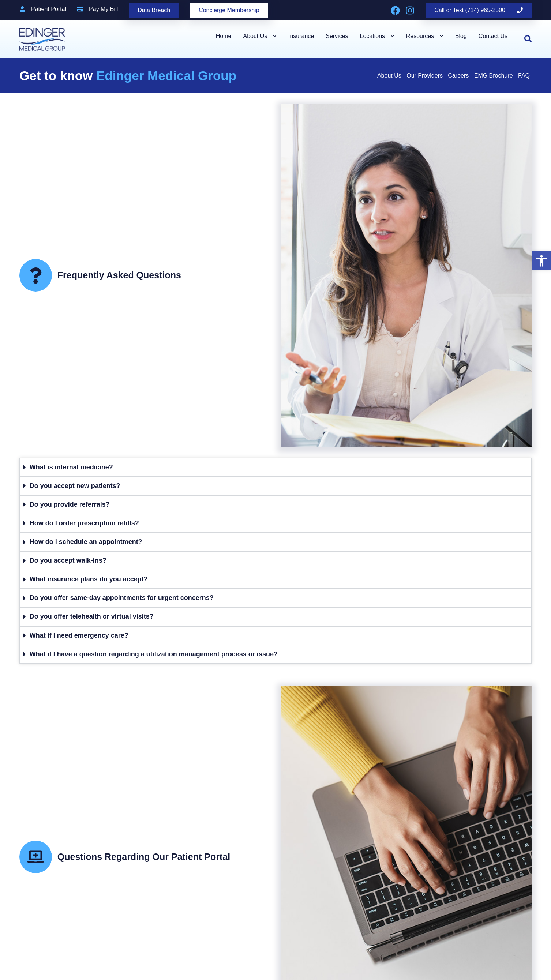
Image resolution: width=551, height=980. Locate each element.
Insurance (301, 36)
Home (224, 36)
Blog (461, 36)
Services (337, 36)
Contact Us (493, 36)
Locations (377, 36)
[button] (541, 261)
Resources (425, 36)
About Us (260, 36)
